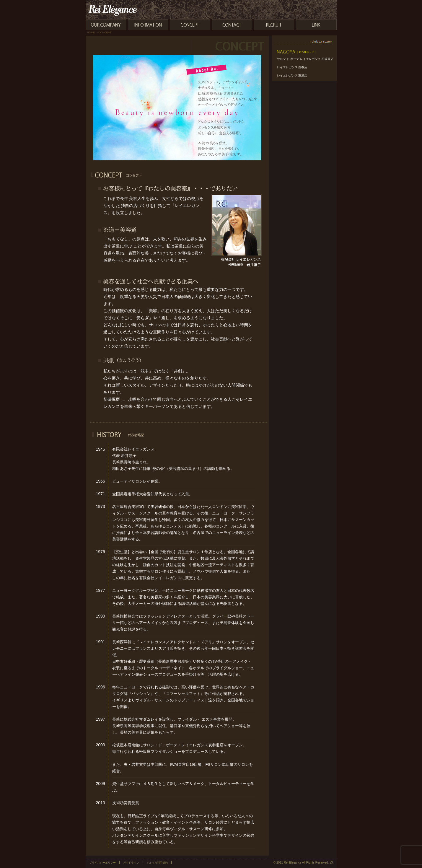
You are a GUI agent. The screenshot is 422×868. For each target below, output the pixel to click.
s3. (331, 863)
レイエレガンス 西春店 (292, 67)
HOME (91, 32)
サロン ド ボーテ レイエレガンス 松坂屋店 (305, 59)
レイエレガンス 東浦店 (292, 75)
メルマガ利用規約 (157, 863)
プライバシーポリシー (102, 863)
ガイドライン (131, 863)
